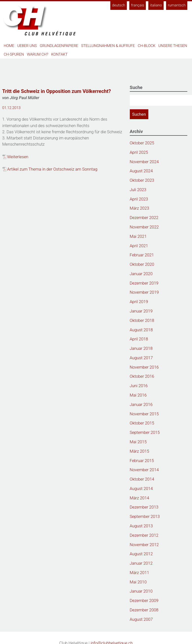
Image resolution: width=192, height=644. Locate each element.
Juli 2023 (138, 190)
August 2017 (141, 358)
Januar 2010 (141, 591)
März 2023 (140, 208)
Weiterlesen (18, 157)
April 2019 (139, 302)
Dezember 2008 (144, 610)
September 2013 (145, 516)
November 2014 (144, 470)
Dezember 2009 (144, 600)
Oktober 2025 (142, 143)
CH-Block (146, 46)
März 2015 (140, 451)
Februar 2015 (142, 461)
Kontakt (60, 54)
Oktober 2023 (142, 180)
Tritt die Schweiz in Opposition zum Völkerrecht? (57, 91)
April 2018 (139, 339)
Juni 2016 (139, 386)
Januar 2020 (141, 274)
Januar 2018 (141, 348)
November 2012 (144, 545)
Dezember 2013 (144, 507)
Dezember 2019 (144, 283)
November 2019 (144, 292)
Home (9, 46)
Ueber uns (27, 46)
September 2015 (145, 432)
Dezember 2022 (144, 218)
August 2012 (141, 554)
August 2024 (141, 171)
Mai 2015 (138, 442)
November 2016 (144, 367)
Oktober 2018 (142, 320)
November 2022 (144, 227)
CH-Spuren (14, 54)
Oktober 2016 (142, 376)
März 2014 (140, 498)
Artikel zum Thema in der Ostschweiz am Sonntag (52, 169)
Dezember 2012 (144, 535)
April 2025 (139, 152)
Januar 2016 (141, 404)
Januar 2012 (141, 563)
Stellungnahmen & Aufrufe (108, 46)
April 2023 (139, 199)
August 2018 (141, 330)
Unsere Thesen (173, 46)
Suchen (139, 114)
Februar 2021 (142, 255)
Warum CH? (38, 54)
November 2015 (144, 414)
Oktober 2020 (142, 264)
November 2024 (144, 162)
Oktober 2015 (142, 423)
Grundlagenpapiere (59, 46)
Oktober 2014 (142, 479)
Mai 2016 (138, 395)
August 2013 (141, 526)
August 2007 (141, 619)
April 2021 (139, 246)
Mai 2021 (138, 236)
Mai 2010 (138, 582)
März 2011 (140, 573)
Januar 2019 (141, 311)
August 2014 (141, 489)
